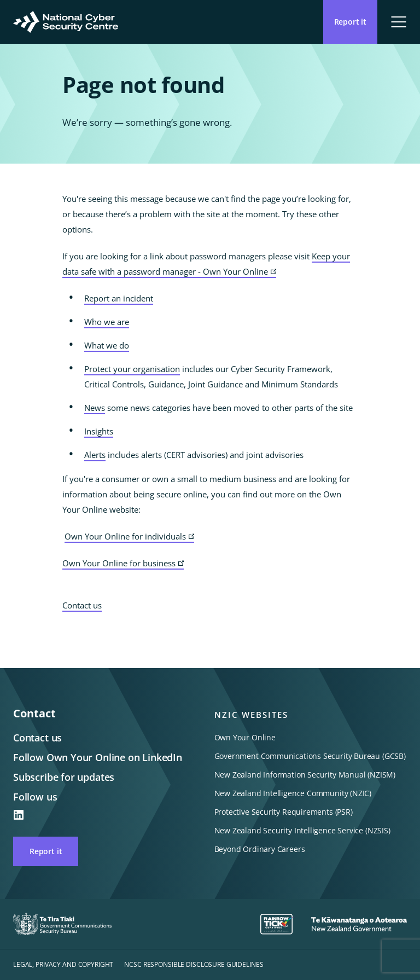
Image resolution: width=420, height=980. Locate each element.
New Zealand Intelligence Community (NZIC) (293, 793)
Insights (99, 431)
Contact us (82, 605)
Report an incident (119, 298)
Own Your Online (245, 737)
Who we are (107, 322)
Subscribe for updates (64, 777)
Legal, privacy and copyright (63, 964)
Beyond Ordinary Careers (260, 849)
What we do (107, 345)
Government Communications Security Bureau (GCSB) (310, 756)
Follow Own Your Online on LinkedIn (98, 757)
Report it (46, 851)
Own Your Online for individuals (129, 537)
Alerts (95, 455)
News (95, 408)
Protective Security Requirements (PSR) (284, 812)
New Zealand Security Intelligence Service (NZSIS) (302, 830)
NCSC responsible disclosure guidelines (194, 964)
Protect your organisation (132, 369)
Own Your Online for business (123, 564)
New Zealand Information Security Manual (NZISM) (305, 775)
